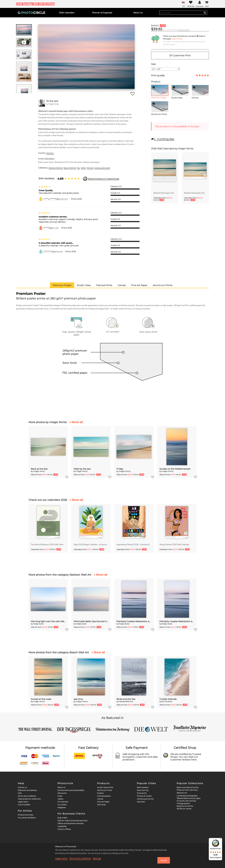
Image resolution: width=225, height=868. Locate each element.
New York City (143, 790)
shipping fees (184, 30)
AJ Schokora (167, 701)
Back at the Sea (39, 469)
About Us (61, 787)
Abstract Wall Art (56, 168)
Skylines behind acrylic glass (189, 798)
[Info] (154, 87)
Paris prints (142, 793)
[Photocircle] (32, 13)
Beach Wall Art (70, 168)
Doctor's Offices (64, 829)
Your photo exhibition (27, 818)
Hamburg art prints (145, 799)
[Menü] (220, 840)
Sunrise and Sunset (102, 168)
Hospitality (62, 826)
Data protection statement (29, 799)
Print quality (158, 75)
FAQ (20, 793)
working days (164, 139)
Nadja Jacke (38, 624)
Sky (78, 168)
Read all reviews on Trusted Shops (104, 179)
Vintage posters (183, 803)
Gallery (60, 799)
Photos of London (144, 796)
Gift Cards (101, 805)
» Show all (76, 422)
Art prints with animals (186, 801)
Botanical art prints (185, 806)
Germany (50, 153)
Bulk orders (62, 818)
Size (153, 64)
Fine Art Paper (103, 802)
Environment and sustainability (71, 790)
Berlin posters (143, 787)
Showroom (62, 793)
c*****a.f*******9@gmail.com (56, 199)
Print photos (63, 802)
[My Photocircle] (200, 4)
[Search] (205, 13)
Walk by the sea (82, 469)
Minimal (90, 168)
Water (83, 168)
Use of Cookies (24, 805)
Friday (120, 469)
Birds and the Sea (126, 699)
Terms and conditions (27, 796)
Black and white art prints (188, 787)
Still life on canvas (184, 809)
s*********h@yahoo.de (53, 252)
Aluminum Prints (105, 790)
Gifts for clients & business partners (72, 821)
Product (156, 82)
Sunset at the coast (41, 699)
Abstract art (182, 793)
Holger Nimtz (54, 104)
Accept (164, 860)
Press (60, 796)
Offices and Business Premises (71, 823)
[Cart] (207, 4)
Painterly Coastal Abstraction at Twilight (134, 621)
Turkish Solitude (168, 699)
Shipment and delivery (27, 790)
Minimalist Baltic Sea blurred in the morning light (91, 621)
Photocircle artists (26, 815)
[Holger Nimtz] (42, 103)
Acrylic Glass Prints (105, 787)
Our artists (62, 805)
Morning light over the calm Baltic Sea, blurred (48, 621)
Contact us (22, 787)
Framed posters (104, 796)
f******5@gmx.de (51, 228)
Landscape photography (187, 796)
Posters (100, 793)
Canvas (100, 799)
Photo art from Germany (187, 790)
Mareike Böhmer (126, 701)
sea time (78, 699)
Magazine (62, 807)
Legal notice (23, 802)
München (141, 802)
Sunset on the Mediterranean (175, 469)
